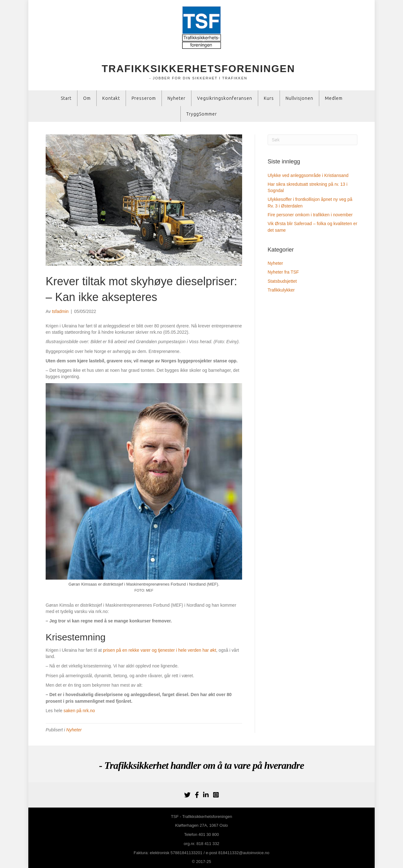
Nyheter (176, 98)
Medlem (334, 98)
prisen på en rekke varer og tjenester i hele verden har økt (160, 650)
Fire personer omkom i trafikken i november (310, 215)
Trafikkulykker (281, 290)
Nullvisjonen (299, 98)
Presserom (144, 98)
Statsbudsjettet (282, 281)
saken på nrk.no (79, 711)
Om (87, 98)
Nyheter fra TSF (283, 272)
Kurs (269, 98)
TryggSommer (202, 114)
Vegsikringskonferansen (225, 98)
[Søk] (312, 140)
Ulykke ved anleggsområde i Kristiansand (308, 175)
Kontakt (111, 98)
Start (66, 98)
